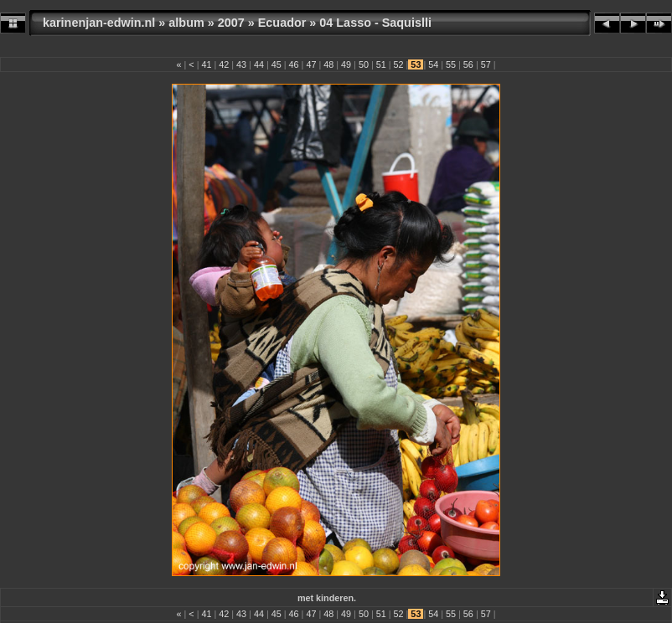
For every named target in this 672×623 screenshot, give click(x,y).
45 (277, 64)
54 (433, 64)
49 (346, 64)
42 (224, 64)
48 (328, 64)
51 (381, 64)
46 (294, 64)
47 (311, 64)
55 (451, 64)
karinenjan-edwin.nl (99, 23)
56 (468, 64)
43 (241, 64)
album (186, 23)
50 (364, 64)
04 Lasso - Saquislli (375, 23)
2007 (231, 23)
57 (486, 64)
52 (399, 64)
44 (259, 64)
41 (206, 64)
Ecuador (282, 23)
